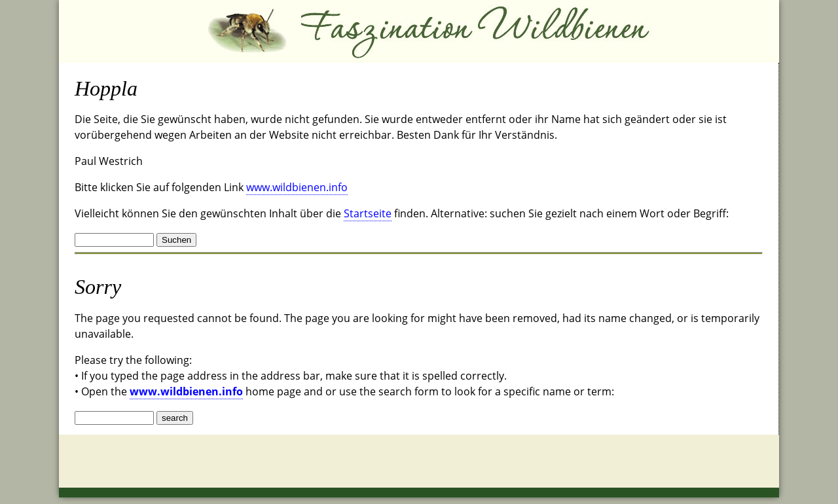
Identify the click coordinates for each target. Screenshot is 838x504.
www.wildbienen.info (297, 187)
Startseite (368, 213)
